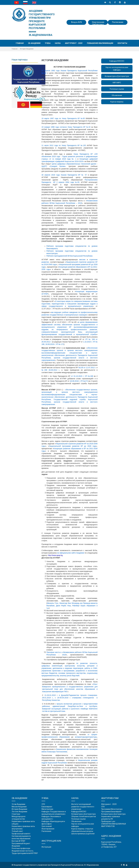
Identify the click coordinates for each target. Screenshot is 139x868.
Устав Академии (18, 804)
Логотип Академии (19, 812)
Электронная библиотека (98, 23)
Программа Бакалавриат (111, 812)
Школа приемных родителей (83, 834)
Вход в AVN (76, 22)
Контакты (122, 43)
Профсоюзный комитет (21, 834)
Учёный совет (17, 831)
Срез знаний (47, 826)
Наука (58, 43)
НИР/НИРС (117, 83)
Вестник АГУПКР (18, 841)
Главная (20, 43)
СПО (43, 804)
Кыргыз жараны (117, 102)
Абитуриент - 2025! (74, 43)
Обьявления (76, 821)
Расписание (118, 22)
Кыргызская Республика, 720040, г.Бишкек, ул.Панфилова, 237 (111, 844)
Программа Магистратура (112, 809)
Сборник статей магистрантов (84, 816)
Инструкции (46, 847)
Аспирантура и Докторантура (117, 76)
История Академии (19, 809)
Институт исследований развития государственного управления (83, 807)
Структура (16, 814)
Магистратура (47, 809)
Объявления (117, 95)
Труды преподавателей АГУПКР (25, 853)
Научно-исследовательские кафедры (117, 69)
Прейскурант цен (108, 821)
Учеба (48, 43)
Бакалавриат (47, 807)
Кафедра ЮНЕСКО (117, 61)
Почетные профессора (21, 848)
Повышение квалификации (100, 43)
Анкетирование (48, 829)
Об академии (34, 43)
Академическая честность (23, 851)
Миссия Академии (19, 807)
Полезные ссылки (117, 89)
